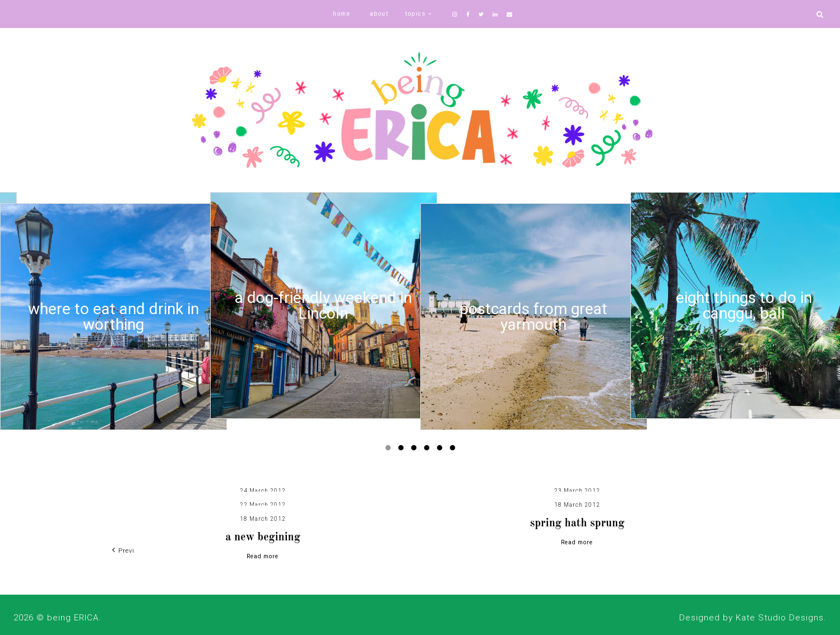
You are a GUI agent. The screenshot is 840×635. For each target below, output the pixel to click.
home (342, 14)
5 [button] (442, 450)
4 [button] (429, 450)
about (379, 14)
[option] (113, 317)
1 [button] (390, 450)
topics (416, 14)
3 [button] (416, 450)
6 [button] (454, 450)
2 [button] (403, 450)
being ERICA (73, 618)
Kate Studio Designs (780, 618)
